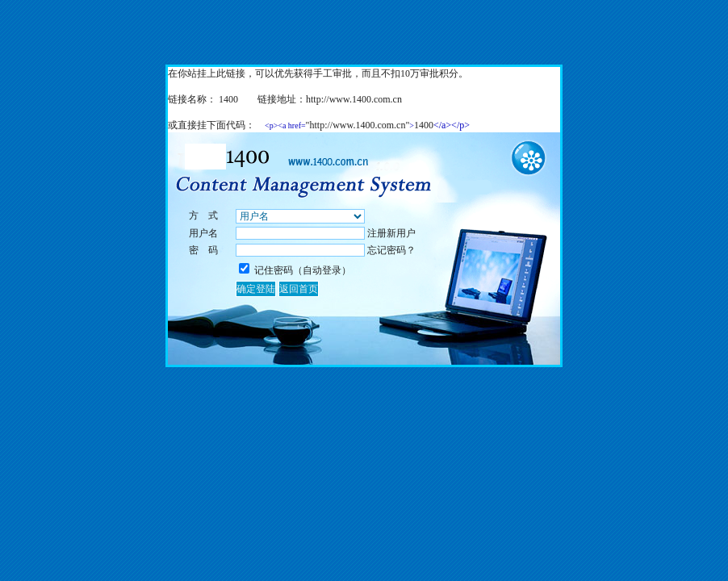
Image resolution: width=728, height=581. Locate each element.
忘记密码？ (391, 250)
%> (300, 216)
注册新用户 (391, 233)
